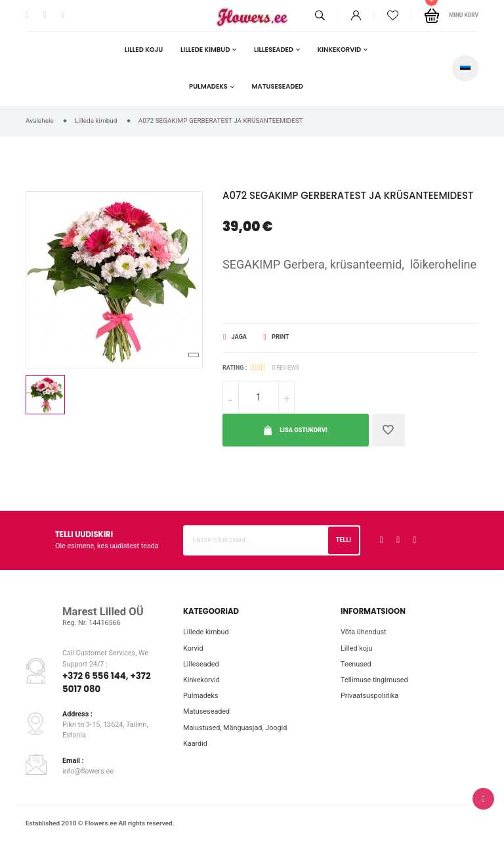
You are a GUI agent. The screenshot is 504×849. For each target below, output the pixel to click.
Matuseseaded (278, 86)
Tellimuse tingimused (374, 680)
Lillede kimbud (205, 50)
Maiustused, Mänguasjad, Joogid (235, 728)
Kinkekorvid (339, 50)
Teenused (356, 664)
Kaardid (195, 744)
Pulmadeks (208, 86)
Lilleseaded (274, 50)
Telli (344, 540)
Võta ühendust (364, 632)
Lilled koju (144, 50)
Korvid (193, 648)
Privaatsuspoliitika (369, 696)
